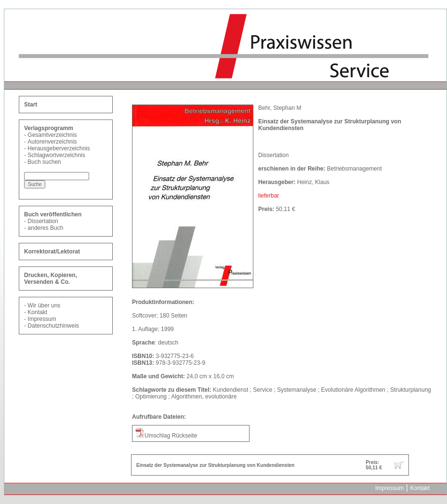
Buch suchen (44, 162)
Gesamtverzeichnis (52, 135)
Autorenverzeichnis (52, 142)
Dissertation (43, 221)
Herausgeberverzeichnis (59, 148)
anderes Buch (45, 228)
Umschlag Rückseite (166, 436)
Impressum (42, 319)
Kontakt (37, 312)
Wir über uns (44, 305)
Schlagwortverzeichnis (56, 155)
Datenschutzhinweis (53, 326)
